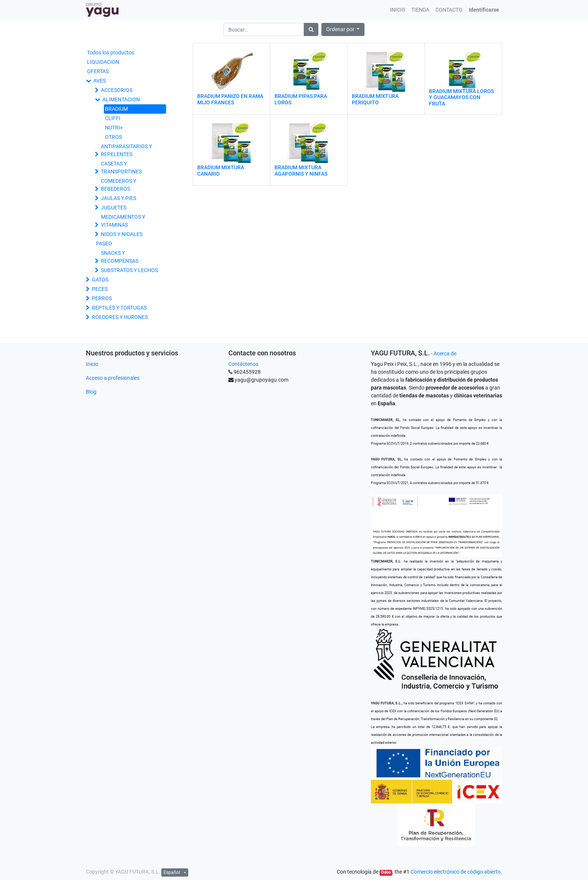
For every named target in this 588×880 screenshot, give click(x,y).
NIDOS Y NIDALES (122, 234)
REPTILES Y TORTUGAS (119, 308)
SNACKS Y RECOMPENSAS (120, 257)
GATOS (100, 280)
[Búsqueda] (311, 29)
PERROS (102, 298)
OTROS (113, 137)
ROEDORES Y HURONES (120, 317)
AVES (100, 81)
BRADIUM (116, 109)
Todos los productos (111, 53)
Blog (91, 392)
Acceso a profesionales (113, 378)
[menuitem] (398, 10)
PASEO (104, 244)
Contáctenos (243, 364)
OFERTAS (98, 71)
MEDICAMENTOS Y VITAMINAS (123, 221)
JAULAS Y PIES (118, 198)
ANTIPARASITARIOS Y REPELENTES (126, 150)
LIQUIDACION (103, 62)
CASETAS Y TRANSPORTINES (121, 168)
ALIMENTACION (121, 99)
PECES (100, 289)
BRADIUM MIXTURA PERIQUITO (375, 99)
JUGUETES (114, 208)
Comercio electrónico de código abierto (456, 872)
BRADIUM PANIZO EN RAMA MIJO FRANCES (230, 99)
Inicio (92, 364)
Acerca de (445, 354)
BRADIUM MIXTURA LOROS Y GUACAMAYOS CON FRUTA (461, 98)
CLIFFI (113, 118)
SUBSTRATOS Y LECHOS (129, 270)
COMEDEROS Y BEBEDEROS (118, 185)
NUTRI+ (114, 128)
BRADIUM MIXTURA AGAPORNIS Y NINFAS (301, 171)
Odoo (386, 872)
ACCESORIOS (117, 90)
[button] (343, 29)
